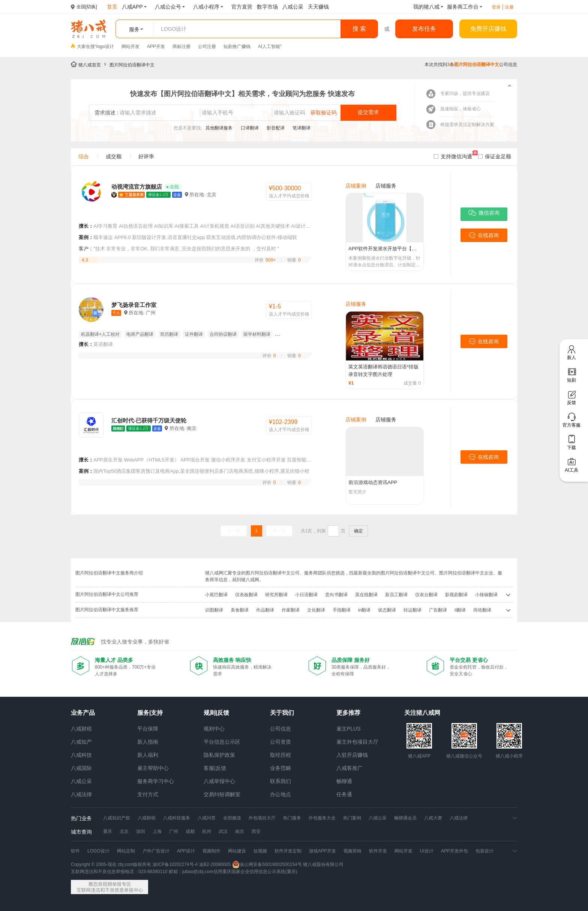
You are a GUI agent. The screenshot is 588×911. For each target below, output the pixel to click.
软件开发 (378, 851)
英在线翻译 (366, 595)
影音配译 (276, 128)
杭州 (207, 831)
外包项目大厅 (262, 818)
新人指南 (148, 742)
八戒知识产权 (117, 818)
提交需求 (368, 112)
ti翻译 (460, 610)
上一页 (234, 531)
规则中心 (214, 729)
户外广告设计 (156, 851)
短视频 (260, 851)
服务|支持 (150, 713)
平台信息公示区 (222, 742)
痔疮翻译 (482, 610)
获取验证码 (324, 113)
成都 (190, 831)
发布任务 (424, 29)
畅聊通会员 (405, 818)
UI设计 (427, 851)
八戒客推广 (349, 768)
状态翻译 (387, 610)
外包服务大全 (322, 818)
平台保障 (148, 729)
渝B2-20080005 (215, 864)
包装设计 (484, 851)
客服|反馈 (215, 768)
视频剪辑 (352, 851)
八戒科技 (81, 755)
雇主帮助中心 (153, 768)
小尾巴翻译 (216, 595)
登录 (496, 7)
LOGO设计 (98, 851)
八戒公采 (81, 781)
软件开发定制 (288, 851)
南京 (240, 831)
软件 (75, 851)
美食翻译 (240, 610)
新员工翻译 (396, 595)
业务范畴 (280, 768)
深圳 (141, 831)
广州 (174, 831)
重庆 (108, 831)
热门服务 (292, 818)
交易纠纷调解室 (222, 794)
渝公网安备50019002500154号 (267, 864)
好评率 (146, 156)
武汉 (223, 831)
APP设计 (186, 851)
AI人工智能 (269, 47)
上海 (157, 831)
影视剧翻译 (456, 595)
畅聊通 (344, 781)
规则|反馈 (216, 713)
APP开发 (156, 47)
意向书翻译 (336, 595)
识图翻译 (214, 610)
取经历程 (280, 755)
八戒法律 (81, 794)
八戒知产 (81, 742)
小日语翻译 (306, 595)
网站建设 (237, 851)
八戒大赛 (433, 818)
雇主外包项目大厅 (357, 742)
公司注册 (207, 47)
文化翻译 (316, 610)
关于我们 (282, 713)
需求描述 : (106, 113)
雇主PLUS (349, 729)
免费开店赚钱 (488, 29)
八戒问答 (207, 818)
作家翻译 (291, 610)
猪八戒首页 (90, 65)
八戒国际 (81, 768)
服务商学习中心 (156, 781)
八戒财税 (81, 729)
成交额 (114, 156)
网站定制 (126, 851)
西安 (256, 831)
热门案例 (352, 818)
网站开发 (130, 47)
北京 (124, 831)
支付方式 (148, 794)
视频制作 (211, 851)
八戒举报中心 (219, 781)
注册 (509, 7)
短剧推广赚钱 (237, 47)
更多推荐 (348, 713)
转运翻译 (412, 610)
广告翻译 (438, 610)
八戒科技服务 (177, 818)
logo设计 (105, 47)
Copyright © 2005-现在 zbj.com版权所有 (111, 864)
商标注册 (181, 47)
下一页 (279, 531)
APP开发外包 (454, 851)
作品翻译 (265, 610)
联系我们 (280, 781)
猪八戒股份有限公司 (323, 864)
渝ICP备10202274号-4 (175, 864)
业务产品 (83, 713)
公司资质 (280, 742)
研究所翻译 (276, 595)
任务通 (344, 794)
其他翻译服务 (220, 128)
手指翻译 (342, 610)
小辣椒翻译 (486, 595)
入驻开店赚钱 (352, 755)
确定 (358, 531)
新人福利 (148, 755)
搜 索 (359, 29)
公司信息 (280, 729)
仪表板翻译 (246, 595)
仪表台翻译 (426, 595)
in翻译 (364, 610)
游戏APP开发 (322, 851)
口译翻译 (250, 128)
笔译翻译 (301, 128)
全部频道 (232, 818)
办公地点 (280, 794)
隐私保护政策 (219, 755)
